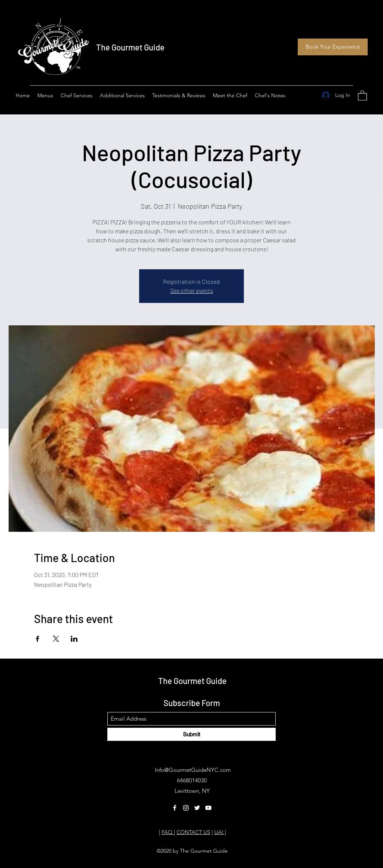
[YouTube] (208, 808)
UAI (220, 832)
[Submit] (191, 734)
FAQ (168, 832)
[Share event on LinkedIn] (74, 639)
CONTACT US (193, 832)
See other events (192, 290)
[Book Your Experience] (333, 47)
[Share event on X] (56, 639)
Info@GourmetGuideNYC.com (193, 770)
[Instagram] (186, 808)
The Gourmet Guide (130, 47)
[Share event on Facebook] (38, 639)
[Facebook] (175, 808)
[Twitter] (197, 808)
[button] (362, 95)
